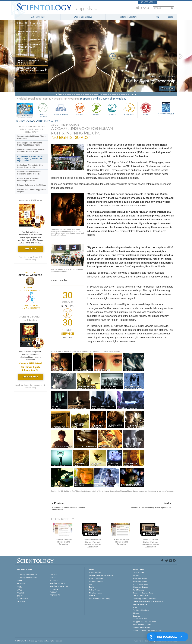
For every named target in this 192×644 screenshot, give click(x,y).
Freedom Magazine (166, 114)
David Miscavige (139, 590)
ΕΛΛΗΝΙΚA (54, 589)
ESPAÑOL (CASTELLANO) (60, 586)
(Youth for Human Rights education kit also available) (30, 386)
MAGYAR (53, 575)
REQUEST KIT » (30, 377)
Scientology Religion (140, 581)
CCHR (146, 109)
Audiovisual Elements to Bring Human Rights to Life (30, 166)
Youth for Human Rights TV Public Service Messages (31, 47)
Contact (92, 596)
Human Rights (129, 109)
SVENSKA (54, 581)
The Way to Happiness (43, 110)
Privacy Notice (138, 641)
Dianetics (136, 575)
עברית (20, 587)
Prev (60, 94)
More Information (95, 593)
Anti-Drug (112, 109)
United (22, 55)
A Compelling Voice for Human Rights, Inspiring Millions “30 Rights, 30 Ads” (30, 158)
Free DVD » (30, 249)
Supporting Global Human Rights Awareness (31, 137)
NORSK (53, 578)
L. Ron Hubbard (38, 17)
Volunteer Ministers (128, 17)
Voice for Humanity (96, 578)
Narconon (96, 109)
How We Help (25, 116)
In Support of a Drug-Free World (144, 622)
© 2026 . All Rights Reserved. (39, 641)
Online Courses (95, 590)
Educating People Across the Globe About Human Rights (30, 144)
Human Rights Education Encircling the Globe (28, 180)
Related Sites (148, 2)
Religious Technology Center (143, 593)
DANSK (20, 581)
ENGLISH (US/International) (27, 575)
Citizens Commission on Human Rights (147, 630)
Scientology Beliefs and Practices (101, 575)
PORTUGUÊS (55, 595)
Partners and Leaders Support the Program (32, 191)
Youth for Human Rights (141, 628)
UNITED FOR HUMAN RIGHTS (49, 121)
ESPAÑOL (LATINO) (57, 583)
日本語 (19, 590)
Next (132, 94)
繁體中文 (20, 596)
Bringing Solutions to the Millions (32, 185)
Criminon (80, 109)
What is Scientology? (83, 17)
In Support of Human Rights (29, 62)
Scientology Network (140, 578)
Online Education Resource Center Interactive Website (29, 173)
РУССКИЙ (21, 593)
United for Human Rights (142, 625)
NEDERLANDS (22, 599)
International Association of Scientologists (148, 601)
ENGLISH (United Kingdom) (27, 578)
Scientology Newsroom (141, 587)
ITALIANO (53, 592)
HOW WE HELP (27, 121)
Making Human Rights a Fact (30, 33)
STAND (135, 607)
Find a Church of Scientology (100, 599)
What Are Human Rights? (31, 39)
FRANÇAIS (21, 583)
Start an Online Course (141, 596)
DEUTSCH (21, 601)
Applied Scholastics (61, 109)
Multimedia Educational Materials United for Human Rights (31, 151)
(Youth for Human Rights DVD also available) (30, 258)
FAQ (158, 17)
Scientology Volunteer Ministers (144, 599)
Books (170, 17)
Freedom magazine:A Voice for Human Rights (31, 69)
